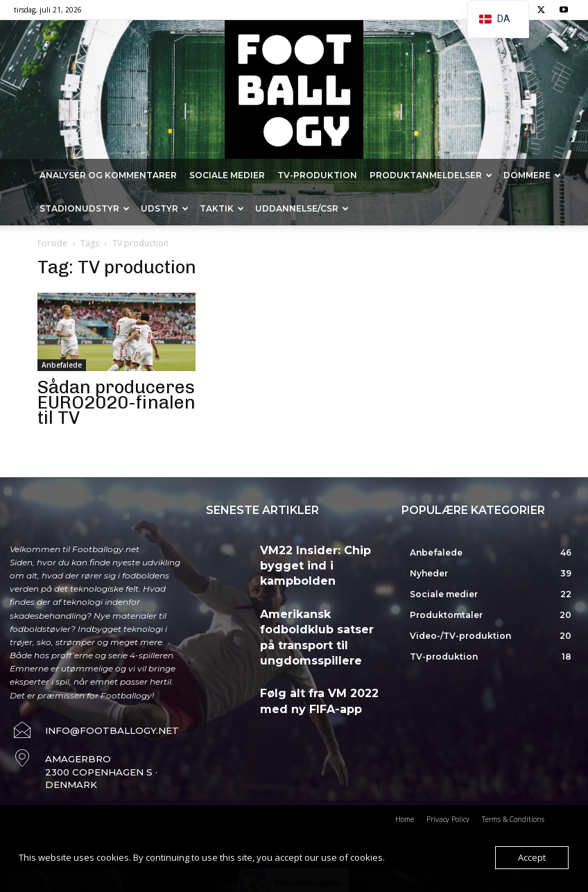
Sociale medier (227, 175)
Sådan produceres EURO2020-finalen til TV (116, 403)
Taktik (222, 208)
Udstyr (165, 208)
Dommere (532, 175)
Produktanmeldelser (431, 175)
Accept (532, 857)
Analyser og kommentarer (108, 175)
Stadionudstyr (85, 208)
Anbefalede (62, 365)
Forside (52, 243)
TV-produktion (317, 175)
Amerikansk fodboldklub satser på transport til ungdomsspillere (321, 606)
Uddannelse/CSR (302, 208)
